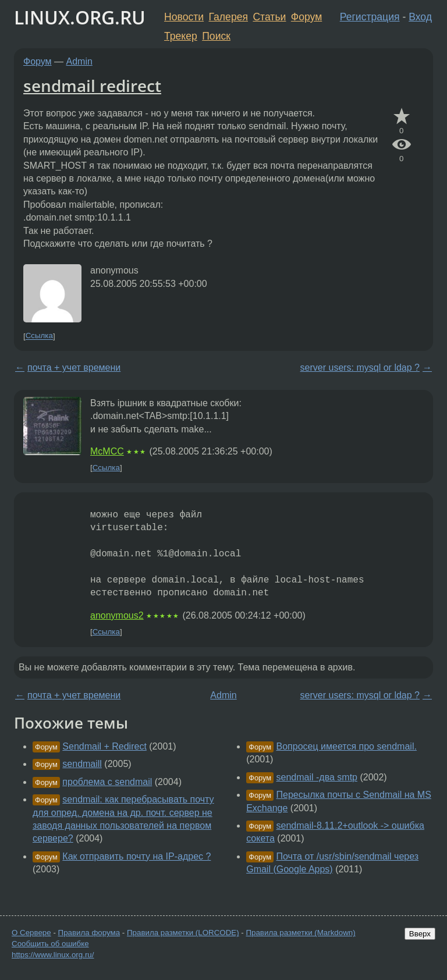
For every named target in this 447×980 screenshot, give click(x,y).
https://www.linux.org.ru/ (53, 955)
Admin (79, 61)
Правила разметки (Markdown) (300, 933)
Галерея (228, 17)
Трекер (181, 36)
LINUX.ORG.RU (80, 17)
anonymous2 (117, 615)
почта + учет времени (74, 368)
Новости (184, 17)
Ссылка (39, 336)
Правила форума (89, 933)
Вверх (420, 934)
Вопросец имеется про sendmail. (347, 746)
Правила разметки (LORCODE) (183, 933)
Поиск (216, 36)
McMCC (107, 451)
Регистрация (370, 17)
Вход (420, 17)
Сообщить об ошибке (50, 944)
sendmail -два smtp (317, 777)
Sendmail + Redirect (104, 746)
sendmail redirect (92, 86)
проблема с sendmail (107, 782)
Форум (306, 17)
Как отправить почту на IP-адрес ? (136, 856)
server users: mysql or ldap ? (360, 368)
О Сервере (31, 933)
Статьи (269, 17)
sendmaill (82, 764)
